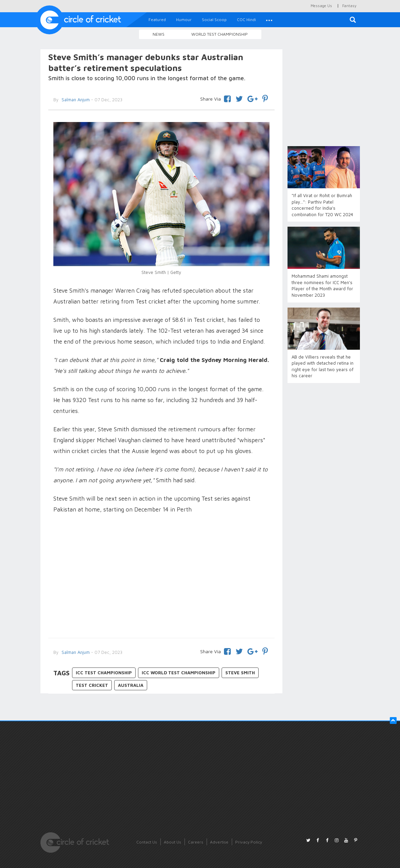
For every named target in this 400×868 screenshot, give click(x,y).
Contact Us (147, 842)
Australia (131, 685)
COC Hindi (246, 20)
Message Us (321, 6)
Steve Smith (240, 673)
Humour (184, 20)
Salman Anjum (75, 652)
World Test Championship (220, 34)
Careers (196, 842)
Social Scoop (214, 20)
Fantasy (349, 6)
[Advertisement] (162, 577)
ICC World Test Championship (179, 673)
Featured (157, 20)
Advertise (219, 842)
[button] (269, 20)
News (159, 34)
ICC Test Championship (104, 673)
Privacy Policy (249, 842)
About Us (172, 842)
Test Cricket (92, 685)
